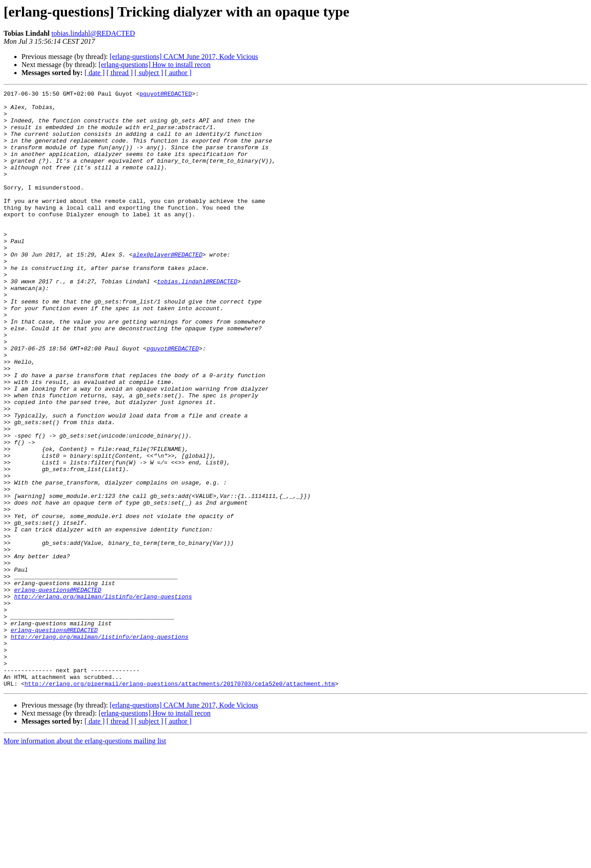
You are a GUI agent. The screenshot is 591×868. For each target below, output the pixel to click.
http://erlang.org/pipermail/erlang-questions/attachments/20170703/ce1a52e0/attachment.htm (180, 803)
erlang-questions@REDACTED (57, 690)
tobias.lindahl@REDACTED (93, 33)
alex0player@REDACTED (168, 288)
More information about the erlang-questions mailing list (85, 860)
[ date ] (95, 73)
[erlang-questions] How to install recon (154, 65)
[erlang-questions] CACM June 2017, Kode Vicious (184, 57)
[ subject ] (149, 73)
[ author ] (178, 73)
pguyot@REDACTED (166, 95)
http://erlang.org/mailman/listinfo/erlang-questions (103, 698)
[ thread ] (120, 73)
